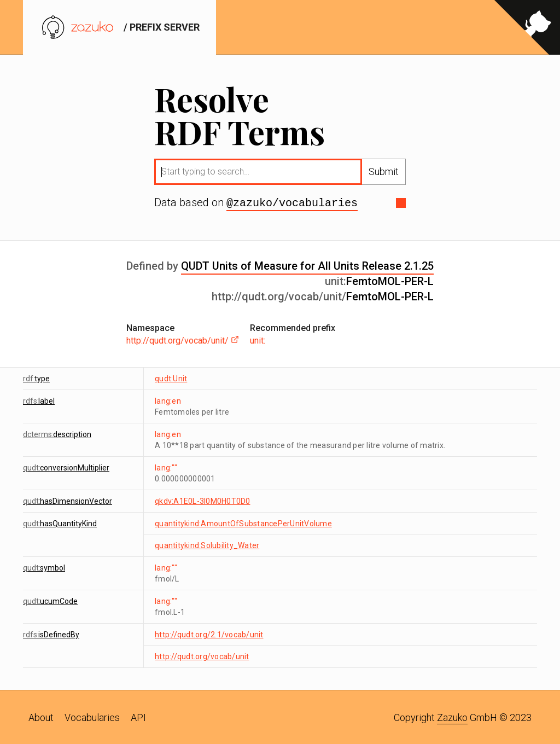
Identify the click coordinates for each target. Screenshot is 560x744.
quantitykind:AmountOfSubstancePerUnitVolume (243, 522)
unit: (258, 339)
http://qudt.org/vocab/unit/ (183, 339)
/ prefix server (119, 27)
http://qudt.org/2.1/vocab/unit (209, 633)
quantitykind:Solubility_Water (207, 544)
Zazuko (452, 716)
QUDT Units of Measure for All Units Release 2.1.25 (307, 265)
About (41, 716)
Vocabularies (92, 716)
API (138, 716)
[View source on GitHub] (527, 27)
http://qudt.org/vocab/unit (202, 655)
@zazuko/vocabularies (292, 202)
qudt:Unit (171, 377)
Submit (384, 172)
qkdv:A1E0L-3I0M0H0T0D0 (203, 500)
